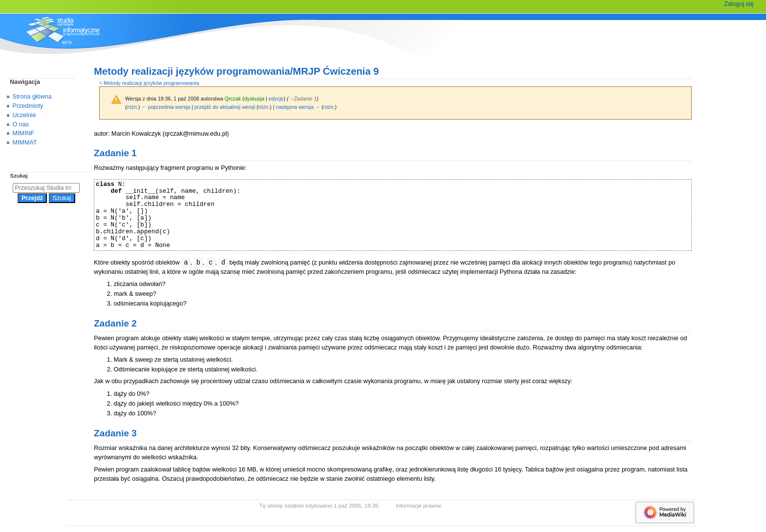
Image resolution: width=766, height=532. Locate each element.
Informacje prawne (419, 506)
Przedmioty (28, 106)
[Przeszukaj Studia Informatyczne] (46, 188)
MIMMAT (25, 143)
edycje (276, 99)
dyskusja (254, 99)
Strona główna (32, 97)
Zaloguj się (739, 4)
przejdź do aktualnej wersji (225, 107)
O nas (21, 124)
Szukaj (19, 176)
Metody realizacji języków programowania (151, 83)
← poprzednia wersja (166, 107)
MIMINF (24, 133)
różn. (132, 107)
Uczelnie (24, 115)
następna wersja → (298, 107)
